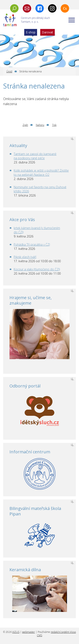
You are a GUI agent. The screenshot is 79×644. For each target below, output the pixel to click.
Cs (65, 8)
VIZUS (16, 632)
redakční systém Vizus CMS (56, 634)
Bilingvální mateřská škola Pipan (35, 511)
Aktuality (18, 145)
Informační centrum (30, 452)
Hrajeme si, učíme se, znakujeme (31, 300)
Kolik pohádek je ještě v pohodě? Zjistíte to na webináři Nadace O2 (41, 173)
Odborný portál (25, 386)
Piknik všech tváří (25, 257)
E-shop (31, 32)
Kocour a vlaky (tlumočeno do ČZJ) (37, 269)
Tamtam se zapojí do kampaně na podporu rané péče (35, 156)
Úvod (9, 71)
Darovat (48, 32)
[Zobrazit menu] (72, 20)
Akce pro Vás (22, 220)
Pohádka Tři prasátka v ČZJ (32, 244)
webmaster (29, 632)
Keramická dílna (25, 570)
